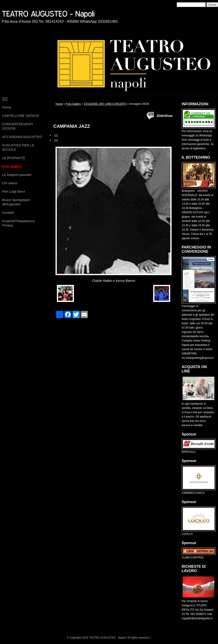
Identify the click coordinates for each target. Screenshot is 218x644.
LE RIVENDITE (14, 158)
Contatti (8, 213)
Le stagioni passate (17, 175)
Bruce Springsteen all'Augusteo (16, 202)
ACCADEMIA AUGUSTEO (22, 137)
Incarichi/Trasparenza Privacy (18, 223)
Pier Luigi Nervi (14, 191)
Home (7, 107)
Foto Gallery (12, 166)
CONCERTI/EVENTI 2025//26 (17, 126)
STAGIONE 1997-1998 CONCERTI (105, 104)
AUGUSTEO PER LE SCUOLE (18, 147)
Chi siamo (10, 183)
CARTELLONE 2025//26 (20, 116)
